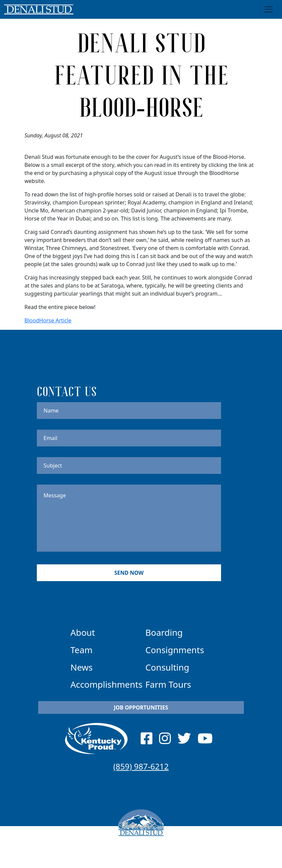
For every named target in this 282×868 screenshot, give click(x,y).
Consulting (167, 667)
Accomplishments (106, 684)
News (81, 667)
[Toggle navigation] (269, 9)
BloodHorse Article (48, 320)
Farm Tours (168, 684)
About (83, 632)
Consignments (175, 650)
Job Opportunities (141, 707)
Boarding (164, 632)
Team (81, 650)
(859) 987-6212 (141, 766)
